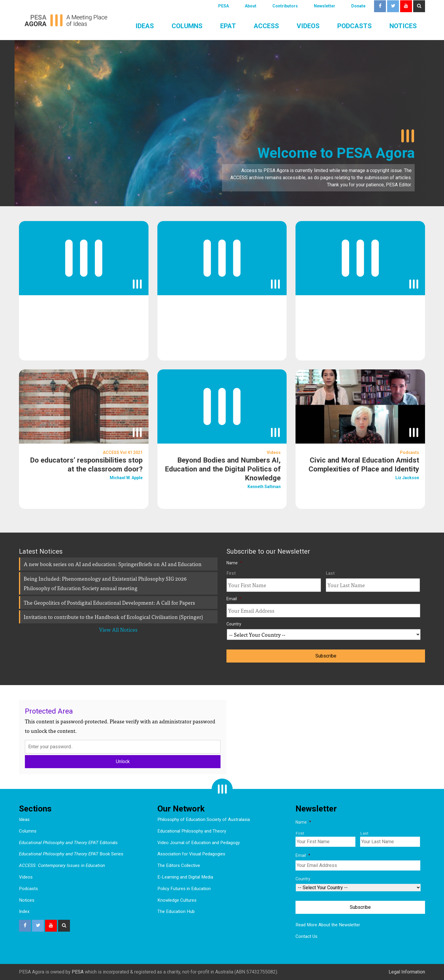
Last (330, 573)
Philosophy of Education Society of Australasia (204, 819)
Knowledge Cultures (177, 900)
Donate (358, 6)
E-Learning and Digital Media (185, 877)
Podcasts (354, 26)
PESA (223, 6)
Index (24, 911)
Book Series (71, 854)
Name (234, 563)
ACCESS (266, 26)
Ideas (145, 26)
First (231, 573)
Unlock (123, 761)
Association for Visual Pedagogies (191, 854)
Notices (403, 26)
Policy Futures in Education (184, 889)
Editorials (68, 843)
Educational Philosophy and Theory (192, 831)
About (251, 6)
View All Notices (118, 629)
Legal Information (407, 972)
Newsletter (325, 6)
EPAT (228, 26)
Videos (308, 26)
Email (234, 599)
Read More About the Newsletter (328, 925)
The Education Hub (176, 911)
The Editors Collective (179, 865)
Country (234, 624)
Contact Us (306, 936)
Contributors (285, 6)
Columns (187, 26)
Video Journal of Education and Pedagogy (199, 843)
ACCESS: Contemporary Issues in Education (62, 865)
